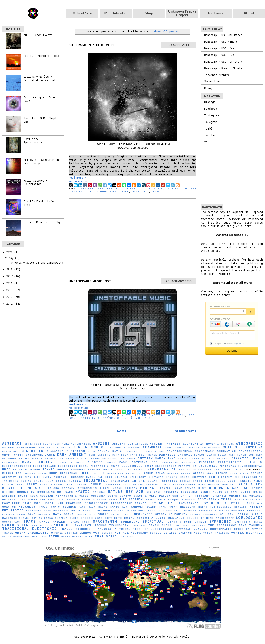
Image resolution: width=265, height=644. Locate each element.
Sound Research (170, 518)
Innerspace (120, 481)
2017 (10, 276)
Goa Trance (217, 473)
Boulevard (132, 448)
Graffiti (10, 477)
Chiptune (254, 447)
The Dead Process (190, 525)
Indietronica (68, 481)
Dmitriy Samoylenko (157, 458)
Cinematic (131, 189)
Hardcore (76, 477)
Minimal (174, 189)
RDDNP (173, 507)
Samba (21, 514)
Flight (8, 473)
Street (201, 522)
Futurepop (68, 473)
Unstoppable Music (138, 418)
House (185, 477)
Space (125, 192)
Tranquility (105, 529)
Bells (66, 448)
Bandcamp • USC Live (219, 48)
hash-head (95, 477)
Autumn (8, 447)
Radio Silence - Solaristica (35, 182)
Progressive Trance (129, 503)
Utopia (57, 533)
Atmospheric (108, 189)
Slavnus (61, 518)
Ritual (120, 511)
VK (206, 142)
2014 (10, 290)
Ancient (157, 443)
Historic (156, 477)
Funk (53, 473)
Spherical (130, 522)
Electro (254, 462)
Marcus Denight (222, 485)
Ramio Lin (119, 507)
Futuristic (92, 473)
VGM (96, 533)
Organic (256, 496)
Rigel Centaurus (98, 510)
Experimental (162, 469)
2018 (10, 269)
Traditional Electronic (29, 529)
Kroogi (209, 88)
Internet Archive (217, 75)
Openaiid (220, 496)
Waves (66, 537)
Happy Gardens (55, 477)
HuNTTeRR (199, 477)
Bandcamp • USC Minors (221, 42)
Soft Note (113, 518)
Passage (73, 500)
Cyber (19, 455)
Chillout (233, 447)
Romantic (255, 510)
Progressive (96, 503)
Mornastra (26, 492)
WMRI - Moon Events (38, 35)
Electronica (166, 466)
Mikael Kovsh (111, 488)
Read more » (77, 178)
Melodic (36, 488)
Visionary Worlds (146, 533)
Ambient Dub (123, 444)
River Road (137, 511)
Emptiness (228, 466)
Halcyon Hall (30, 477)
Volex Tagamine (216, 533)
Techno (100, 525)
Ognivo (126, 496)
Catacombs (211, 447)
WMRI (99, 536)
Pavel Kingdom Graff (100, 500)
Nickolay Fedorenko (181, 492)
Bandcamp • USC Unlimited (223, 35)
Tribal (125, 529)
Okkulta (140, 496)
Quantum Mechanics (19, 507)
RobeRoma (222, 511)
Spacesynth (105, 521)
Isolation (169, 481)
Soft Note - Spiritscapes (33, 141)
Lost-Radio (77, 485)
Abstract (12, 443)
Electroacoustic (17, 466)
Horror (172, 477)
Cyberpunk (34, 455)
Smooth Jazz (92, 518)
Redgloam (188, 507)
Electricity (230, 462)
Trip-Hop (141, 529)
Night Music (212, 492)
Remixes (241, 507)
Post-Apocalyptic (215, 499)
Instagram (211, 115)
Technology (119, 525)
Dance (50, 455)
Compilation (154, 451)
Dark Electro (100, 455)
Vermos (85, 533)
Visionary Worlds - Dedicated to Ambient (40, 78)
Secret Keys (121, 514)
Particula (56, 500)
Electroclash (45, 466)
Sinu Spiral (238, 514)
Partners (216, 13)
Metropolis (87, 488)
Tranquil (83, 529)
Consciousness (179, 451)
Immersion (10, 481)
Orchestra (177, 415)
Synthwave (83, 525)
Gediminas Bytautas (124, 473)
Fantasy (205, 470)
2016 (10, 283)
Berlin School (90, 447)
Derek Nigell (19, 459)
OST (192, 415)
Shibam (195, 514)
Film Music (153, 189)
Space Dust (80, 522)
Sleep (74, 518)
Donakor (184, 459)
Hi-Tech (121, 477)
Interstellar (145, 481)
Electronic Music (105, 466)
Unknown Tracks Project (182, 13)
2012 (10, 304)
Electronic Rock (137, 466)
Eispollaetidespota (179, 462)
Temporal (139, 525)
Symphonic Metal (249, 522)
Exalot (139, 470)
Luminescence (185, 485)
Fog (19, 473)
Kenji (258, 481)
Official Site (82, 13)
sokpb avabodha (139, 518)
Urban (157, 192)
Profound (74, 503)
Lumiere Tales (159, 485)
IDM (212, 477)
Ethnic (49, 469)
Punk (251, 503)
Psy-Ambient (163, 503)
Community (133, 451)
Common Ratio (110, 451)
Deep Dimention (241, 455)
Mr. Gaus (65, 492)
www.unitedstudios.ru (232, 235)
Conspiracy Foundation (215, 451)
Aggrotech (52, 444)
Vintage (122, 533)
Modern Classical (150, 415)
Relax (203, 507)
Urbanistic (38, 533)
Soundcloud (212, 81)
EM (195, 466)
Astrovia (208, 444)
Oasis (84, 496)
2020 (10, 252)
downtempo (221, 459)
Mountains (46, 492)
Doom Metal (202, 459)
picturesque (168, 499)
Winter (78, 537)
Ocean (113, 496)
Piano (150, 500)
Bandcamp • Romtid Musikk (223, 68)
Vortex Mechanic (247, 533)
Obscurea (98, 496)
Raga (82, 507)
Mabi (202, 485)
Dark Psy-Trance (144, 455)
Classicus (55, 451)
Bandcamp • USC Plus (219, 55)
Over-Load (37, 499)
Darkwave (185, 455)
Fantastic (188, 470)
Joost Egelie (240, 481)
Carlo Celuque (187, 448)
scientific (86, 514)
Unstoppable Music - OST (90, 281)
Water (54, 536)
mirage (190, 488)
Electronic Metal (73, 466)
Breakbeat (152, 447)
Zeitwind (126, 537)
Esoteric (21, 470)
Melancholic (14, 488)
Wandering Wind (27, 537)
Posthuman (54, 503)
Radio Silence (63, 507)
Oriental (10, 499)
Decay (222, 455)
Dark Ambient (72, 454)
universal (183, 529)
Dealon (200, 455)
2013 (10, 297)
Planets (188, 499)
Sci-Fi (70, 514)
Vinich (107, 533)
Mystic (83, 492)
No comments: (79, 181)
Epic (104, 415)
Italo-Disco (215, 481)
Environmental (250, 466)
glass (186, 473)
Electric (207, 462)
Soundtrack (90, 418)
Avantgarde (26, 447)
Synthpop (61, 525)
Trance (66, 529)
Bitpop (115, 448)
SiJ (91, 192)
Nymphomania (66, 496)
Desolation (54, 459)
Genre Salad (154, 473)
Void (198, 533)
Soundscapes (107, 192)
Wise (89, 537)
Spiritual (153, 521)
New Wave (154, 492)
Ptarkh (237, 503)
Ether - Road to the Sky (42, 222)
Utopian (71, 533)
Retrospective (39, 510)
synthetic (40, 525)
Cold (92, 451)
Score (73, 418)
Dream (257, 458)
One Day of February (191, 496)
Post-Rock (33, 503)
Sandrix (44, 514)
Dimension (97, 459)
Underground (162, 529)
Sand (32, 514)
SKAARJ (24, 518)
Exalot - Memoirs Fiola (41, 56)
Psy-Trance (189, 503)
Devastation (76, 459)
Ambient (87, 189)
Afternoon (33, 444)
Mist (202, 488)
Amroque (142, 444)
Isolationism (191, 481)
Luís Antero (133, 485)
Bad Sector (49, 448)
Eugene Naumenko (72, 470)
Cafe (168, 448)
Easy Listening (134, 462)
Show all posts (166, 31)
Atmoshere (226, 444)
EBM (155, 462)
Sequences (143, 514)
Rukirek (8, 514)
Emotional (208, 466)
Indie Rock (44, 481)
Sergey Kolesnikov (171, 514)
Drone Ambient (39, 462)
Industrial (96, 481)
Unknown (201, 529)
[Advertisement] (132, 236)
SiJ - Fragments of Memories (93, 45)
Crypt (7, 455)
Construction (251, 451)
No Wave (231, 492)
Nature (115, 492)
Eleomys (185, 466)
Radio (43, 507)
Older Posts (185, 431)
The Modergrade (222, 525)
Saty (57, 514)
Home (122, 431)
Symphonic (141, 192)
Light (32, 484)
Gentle (173, 473)
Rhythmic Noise (67, 510)
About (249, 13)
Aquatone (191, 444)
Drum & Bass (72, 462)
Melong (54, 488)
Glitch (199, 473)
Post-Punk (11, 503)
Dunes (111, 462)
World (112, 536)
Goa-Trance (239, 473)
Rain (92, 507)
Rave (163, 507)
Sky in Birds (42, 518)
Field (237, 470)
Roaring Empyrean (198, 511)
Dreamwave (10, 462)
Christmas (11, 451)
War (44, 537)
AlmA (65, 444)
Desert (37, 459)
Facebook (211, 109)
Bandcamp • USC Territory (223, 61)
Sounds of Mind (200, 518)
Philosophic (132, 499)
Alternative (81, 444)
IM (261, 477)
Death (212, 455)
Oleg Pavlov (160, 496)
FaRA (218, 470)
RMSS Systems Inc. (165, 510)
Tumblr (209, 128)
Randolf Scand (143, 507)
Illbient (225, 477)
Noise (246, 492)
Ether (35, 470)
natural (99, 492)
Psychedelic (215, 503)
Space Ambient (53, 522)
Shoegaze (210, 514)
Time (243, 525)
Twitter (210, 135)
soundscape (225, 518)
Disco (112, 459)
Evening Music (101, 470)
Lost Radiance (52, 485)
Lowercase (112, 485)
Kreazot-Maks (13, 485)
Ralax (103, 507)
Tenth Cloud (160, 525)
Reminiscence (221, 507)
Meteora (68, 488)
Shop (149, 13)
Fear (227, 470)
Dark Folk (120, 455)
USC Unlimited (116, 13)
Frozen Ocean (36, 473)
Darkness (167, 455)
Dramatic (240, 458)
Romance (238, 510)
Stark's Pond (180, 522)
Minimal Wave (171, 488)
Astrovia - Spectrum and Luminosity (36, 262)
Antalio (174, 443)
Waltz (7, 537)
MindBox (131, 488)
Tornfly (256, 525)
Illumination (246, 477)
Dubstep (95, 462)
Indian (26, 481)
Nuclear (47, 496)
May (12, 258)
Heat (109, 477)
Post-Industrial (249, 500)
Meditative (251, 484)
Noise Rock (28, 496)
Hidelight (138, 477)
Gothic (257, 473)
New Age (135, 492)
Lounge (95, 484)
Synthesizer (15, 525)
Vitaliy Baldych (178, 533)
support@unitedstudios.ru (232, 283)
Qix (260, 503)
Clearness (76, 451)
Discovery (127, 459)
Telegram (211, 122)
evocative (123, 470)
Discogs (210, 102)
